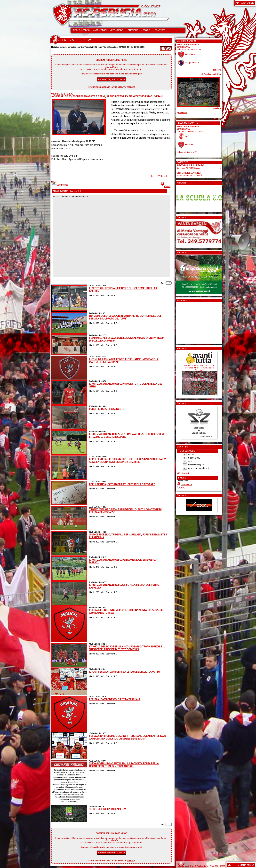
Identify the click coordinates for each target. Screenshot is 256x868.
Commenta (60, 185)
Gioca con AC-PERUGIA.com (189, 168)
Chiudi (166, 186)
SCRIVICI (131, 87)
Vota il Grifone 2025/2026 (188, 175)
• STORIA (146, 30)
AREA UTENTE (248, 3)
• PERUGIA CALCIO (81, 30)
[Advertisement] (186, 322)
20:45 (183, 488)
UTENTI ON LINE (247, 865)
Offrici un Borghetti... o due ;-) (112, 79)
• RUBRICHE (132, 30)
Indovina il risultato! (186, 152)
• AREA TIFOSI (100, 30)
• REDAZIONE (117, 30)
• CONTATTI (159, 30)
